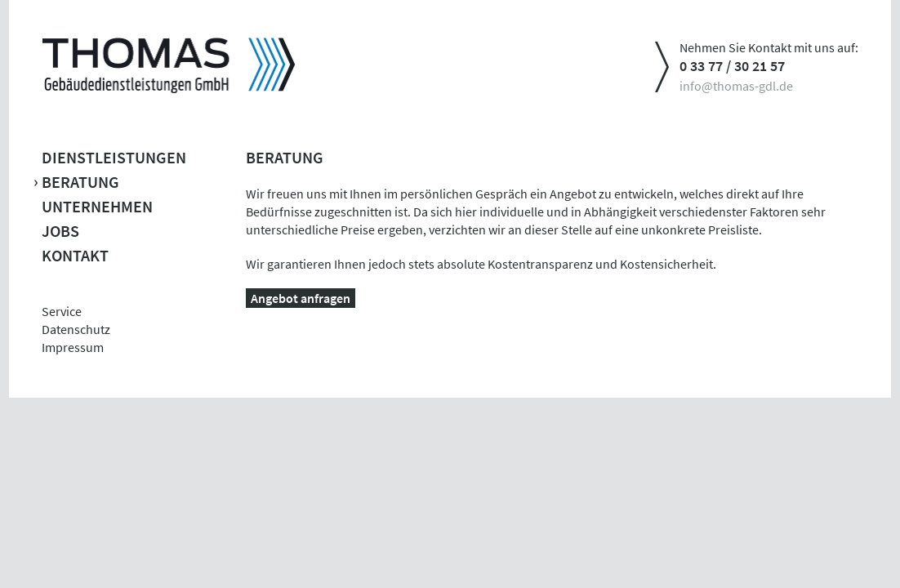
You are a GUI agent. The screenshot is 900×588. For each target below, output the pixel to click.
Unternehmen (97, 206)
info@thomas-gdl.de (736, 86)
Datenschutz (76, 329)
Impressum (73, 347)
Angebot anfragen (301, 298)
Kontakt (75, 255)
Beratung (80, 182)
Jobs (60, 231)
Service (62, 311)
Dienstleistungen (114, 157)
